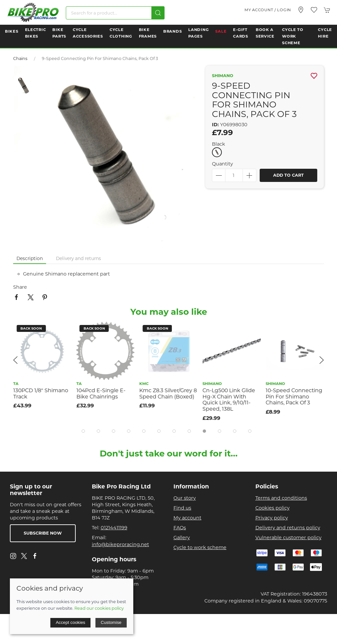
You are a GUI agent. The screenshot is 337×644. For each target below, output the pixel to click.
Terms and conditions (281, 498)
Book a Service (265, 33)
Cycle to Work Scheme (293, 36)
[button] (314, 10)
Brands (172, 31)
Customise (111, 622)
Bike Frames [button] (148, 33)
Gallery (182, 538)
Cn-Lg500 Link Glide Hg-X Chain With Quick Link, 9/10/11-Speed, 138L (229, 400)
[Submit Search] (158, 13)
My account (187, 518)
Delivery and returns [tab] (78, 258)
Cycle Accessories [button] (88, 33)
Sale (221, 31)
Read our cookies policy (99, 608)
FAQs (180, 528)
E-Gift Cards (241, 33)
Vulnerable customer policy (288, 538)
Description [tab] (30, 258)
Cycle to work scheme (200, 547)
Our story (185, 498)
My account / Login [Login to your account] (268, 10)
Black (219, 144)
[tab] (83, 431)
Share (20, 287)
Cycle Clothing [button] (121, 33)
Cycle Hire (325, 33)
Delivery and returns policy (288, 528)
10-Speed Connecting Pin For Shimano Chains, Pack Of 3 (294, 396)
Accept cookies (70, 622)
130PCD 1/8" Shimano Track (41, 394)
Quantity (222, 164)
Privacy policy (272, 518)
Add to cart (288, 175)
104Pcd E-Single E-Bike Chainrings (101, 394)
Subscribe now (43, 533)
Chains (20, 59)
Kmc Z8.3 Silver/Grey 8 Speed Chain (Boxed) (168, 394)
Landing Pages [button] (198, 33)
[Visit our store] (301, 10)
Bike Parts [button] (59, 33)
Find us (182, 508)
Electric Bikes (36, 33)
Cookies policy (272, 508)
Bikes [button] (12, 31)
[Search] (115, 13)
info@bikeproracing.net (120, 544)
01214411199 (114, 528)
